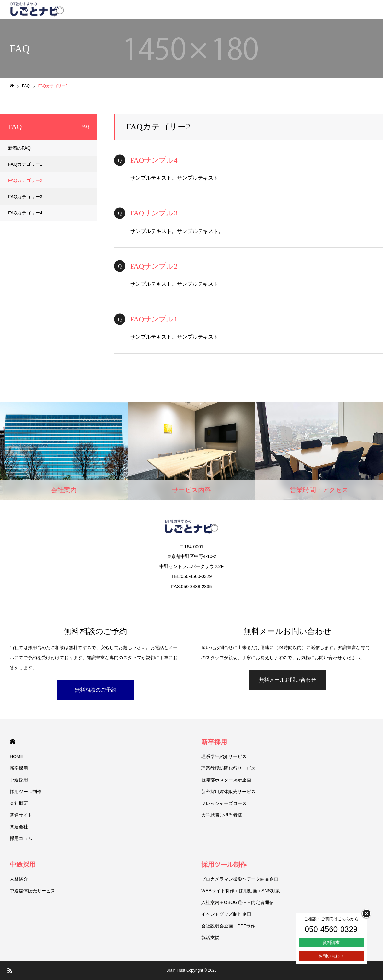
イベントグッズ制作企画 (226, 914)
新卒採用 (19, 768)
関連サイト (21, 815)
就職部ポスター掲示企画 (226, 780)
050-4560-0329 (331, 929)
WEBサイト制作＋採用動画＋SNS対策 (241, 891)
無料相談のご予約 (96, 690)
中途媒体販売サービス (32, 891)
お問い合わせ (331, 956)
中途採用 (19, 780)
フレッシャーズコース (224, 803)
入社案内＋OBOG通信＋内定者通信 (238, 902)
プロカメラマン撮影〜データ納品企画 (240, 879)
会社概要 (19, 803)
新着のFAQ (19, 148)
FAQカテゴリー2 (25, 180)
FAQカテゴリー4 (25, 213)
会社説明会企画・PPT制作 (228, 926)
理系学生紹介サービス (224, 756)
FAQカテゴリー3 (25, 197)
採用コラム (21, 838)
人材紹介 (19, 879)
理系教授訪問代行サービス (228, 768)
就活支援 (210, 938)
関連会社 (19, 827)
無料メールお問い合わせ (287, 680)
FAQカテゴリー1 (25, 164)
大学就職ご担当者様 (222, 815)
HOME (12, 741)
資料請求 (331, 943)
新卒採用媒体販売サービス (228, 792)
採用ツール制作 (26, 792)
